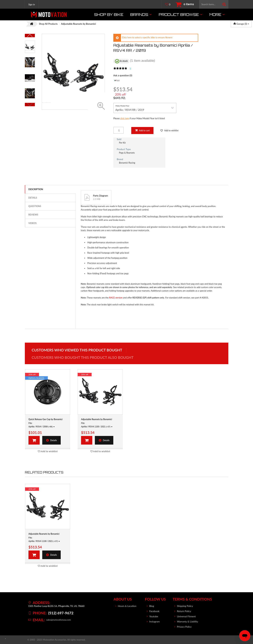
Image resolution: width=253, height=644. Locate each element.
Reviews (33, 215)
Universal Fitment (186, 616)
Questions (35, 206)
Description (36, 189)
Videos (33, 223)
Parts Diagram (101, 196)
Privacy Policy (184, 627)
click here (125, 118)
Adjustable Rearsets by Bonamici (98, 419)
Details (33, 198)
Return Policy (184, 611)
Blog (152, 606)
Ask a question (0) (123, 75)
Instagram (155, 621)
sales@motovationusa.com (59, 620)
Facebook (154, 611)
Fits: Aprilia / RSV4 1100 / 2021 (97, 425)
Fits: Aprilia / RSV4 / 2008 (42, 425)
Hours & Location (127, 606)
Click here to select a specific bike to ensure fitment (147, 37)
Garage (241, 24)
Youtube (154, 616)
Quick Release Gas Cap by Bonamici (47, 419)
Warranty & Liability (187, 621)
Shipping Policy (185, 606)
